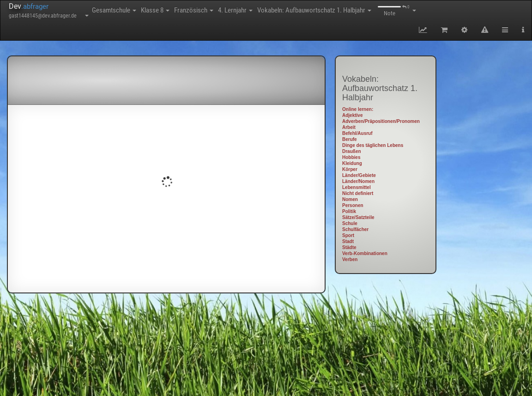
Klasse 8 (155, 10)
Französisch (194, 10)
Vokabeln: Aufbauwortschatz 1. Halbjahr (314, 10)
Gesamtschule (114, 10)
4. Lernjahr (235, 10)
